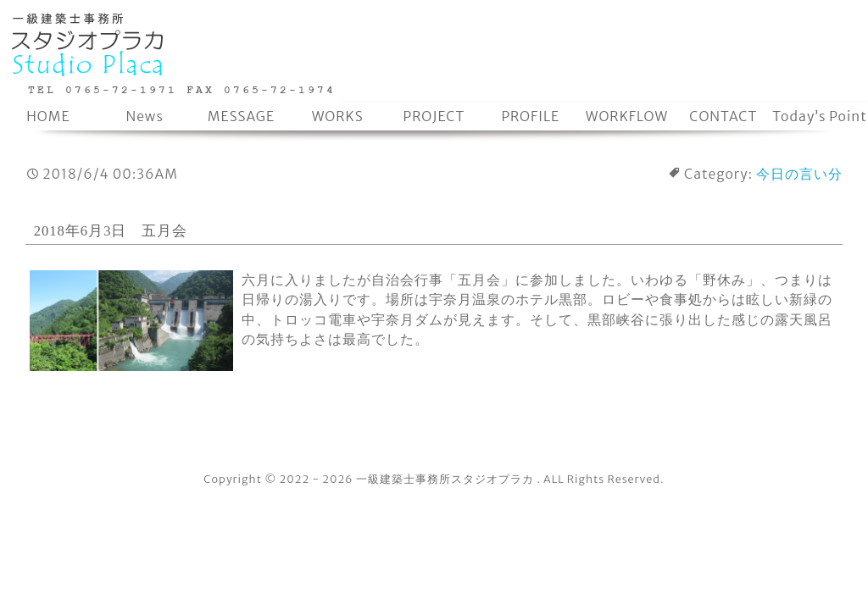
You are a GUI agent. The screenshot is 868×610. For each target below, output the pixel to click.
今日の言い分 (799, 174)
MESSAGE (241, 116)
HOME (48, 116)
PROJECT (434, 116)
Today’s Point (820, 116)
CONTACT (723, 116)
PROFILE (530, 116)
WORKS (338, 116)
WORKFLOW (627, 116)
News (144, 116)
